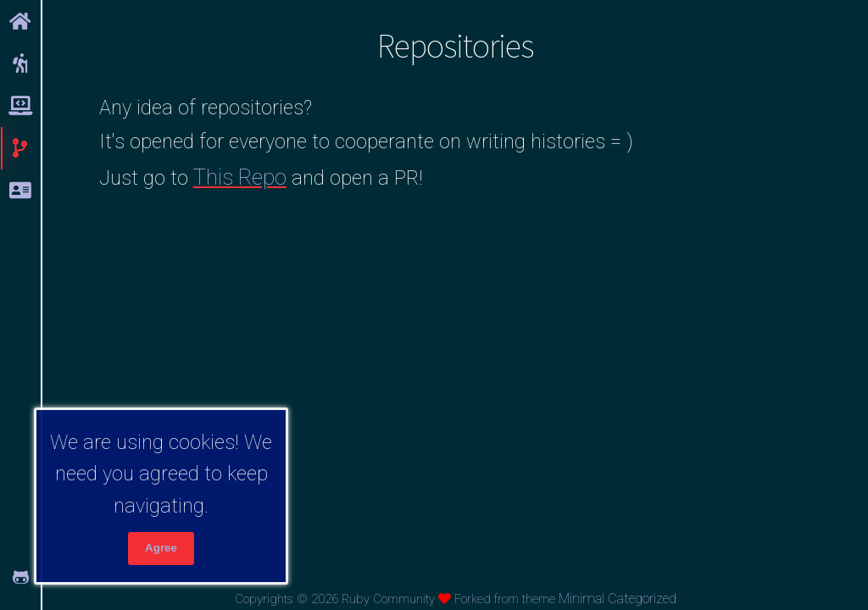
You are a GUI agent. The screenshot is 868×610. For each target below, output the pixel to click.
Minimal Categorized (618, 599)
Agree (161, 548)
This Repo (240, 177)
